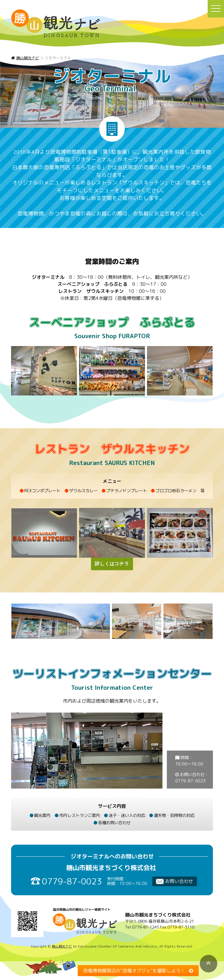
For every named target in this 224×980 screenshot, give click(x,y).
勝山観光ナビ (62, 946)
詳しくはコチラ (112, 564)
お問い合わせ (175, 881)
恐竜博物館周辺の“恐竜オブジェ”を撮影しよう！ (134, 970)
